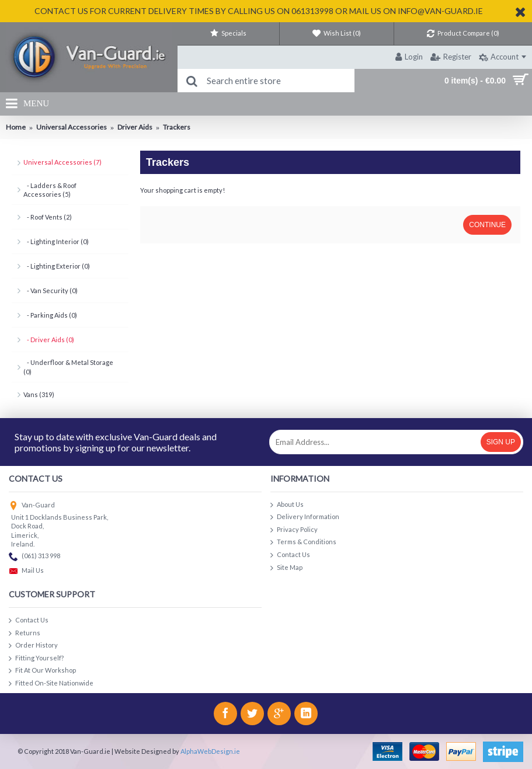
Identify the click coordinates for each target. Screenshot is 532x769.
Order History (33, 646)
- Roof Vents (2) (48, 217)
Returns (25, 633)
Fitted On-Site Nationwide (51, 683)
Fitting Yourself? (36, 658)
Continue (487, 225)
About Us (287, 505)
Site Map (286, 568)
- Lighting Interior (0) (56, 241)
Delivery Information (305, 517)
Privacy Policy (294, 530)
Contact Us (290, 555)
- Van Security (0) (51, 290)
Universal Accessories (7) (62, 162)
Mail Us (26, 571)
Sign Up (501, 442)
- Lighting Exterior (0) (57, 266)
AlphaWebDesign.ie (210, 751)
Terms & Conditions (303, 542)
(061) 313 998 (34, 557)
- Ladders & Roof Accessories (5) (50, 190)
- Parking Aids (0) (50, 315)
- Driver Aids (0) (49, 340)
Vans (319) (39, 394)
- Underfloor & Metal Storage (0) (68, 367)
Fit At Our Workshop (42, 671)
